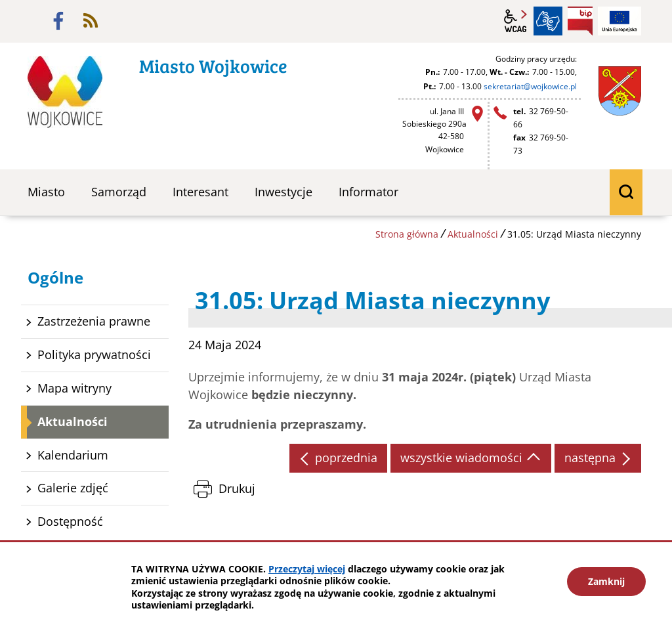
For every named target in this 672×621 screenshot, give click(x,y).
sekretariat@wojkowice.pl (530, 86)
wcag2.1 (516, 21)
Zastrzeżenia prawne (94, 321)
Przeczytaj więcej (307, 569)
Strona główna (407, 234)
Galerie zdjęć (73, 488)
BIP (580, 21)
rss (91, 21)
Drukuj (237, 488)
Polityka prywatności (94, 354)
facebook (58, 21)
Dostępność (70, 521)
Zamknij (606, 581)
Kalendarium (73, 455)
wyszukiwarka (626, 192)
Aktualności (473, 234)
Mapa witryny (74, 388)
